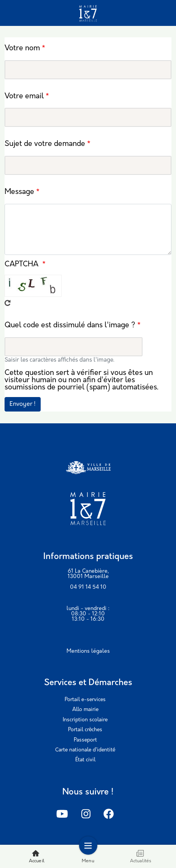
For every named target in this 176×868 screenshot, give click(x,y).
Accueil (37, 856)
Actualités (141, 856)
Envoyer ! (23, 404)
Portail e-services (85, 700)
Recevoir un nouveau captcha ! (8, 303)
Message (19, 193)
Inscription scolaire (85, 720)
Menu (88, 856)
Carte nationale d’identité (85, 750)
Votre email (24, 97)
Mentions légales (88, 651)
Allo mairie (85, 710)
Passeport (85, 740)
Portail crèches (85, 730)
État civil (85, 760)
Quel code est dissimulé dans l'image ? (70, 326)
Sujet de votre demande (45, 145)
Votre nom (22, 49)
